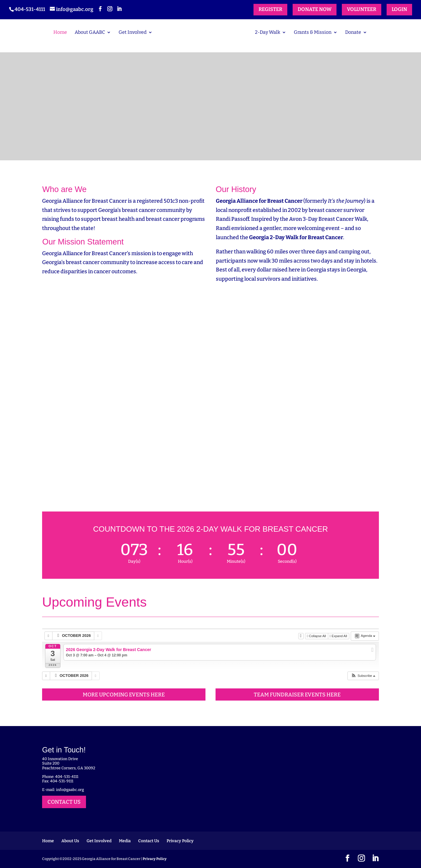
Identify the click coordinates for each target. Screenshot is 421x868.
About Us (70, 841)
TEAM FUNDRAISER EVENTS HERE (297, 695)
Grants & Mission (313, 33)
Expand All (339, 636)
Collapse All (317, 636)
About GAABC (90, 33)
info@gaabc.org (70, 790)
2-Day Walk (268, 33)
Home (60, 33)
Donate (353, 33)
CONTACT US (64, 802)
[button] (363, 676)
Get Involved (133, 33)
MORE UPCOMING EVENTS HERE (124, 695)
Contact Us (149, 841)
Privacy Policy (180, 841)
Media (125, 841)
